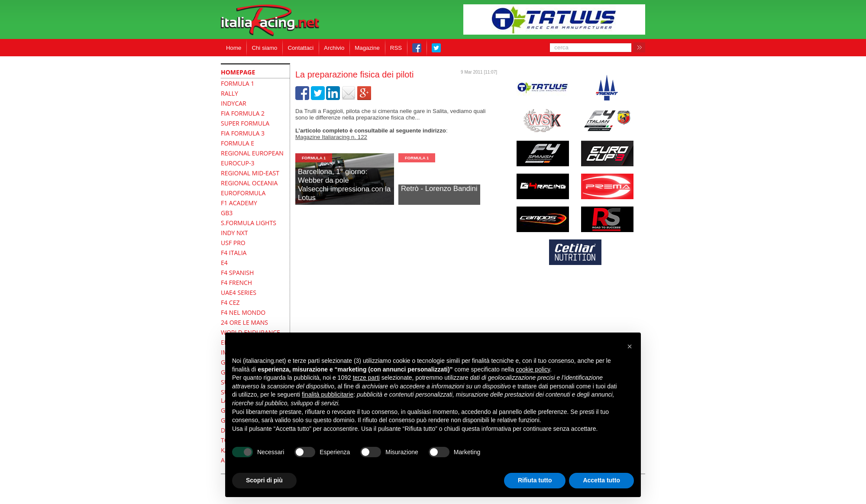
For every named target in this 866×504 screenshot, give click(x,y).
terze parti (366, 378)
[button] (630, 346)
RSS (396, 48)
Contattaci (301, 48)
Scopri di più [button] (264, 480)
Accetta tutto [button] (601, 480)
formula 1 (314, 158)
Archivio (334, 48)
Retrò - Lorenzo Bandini (439, 189)
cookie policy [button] (533, 369)
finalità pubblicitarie (328, 394)
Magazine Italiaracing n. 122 (331, 137)
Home (234, 48)
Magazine (367, 48)
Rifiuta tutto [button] (535, 480)
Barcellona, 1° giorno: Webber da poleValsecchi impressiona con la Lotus (344, 185)
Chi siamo (264, 48)
